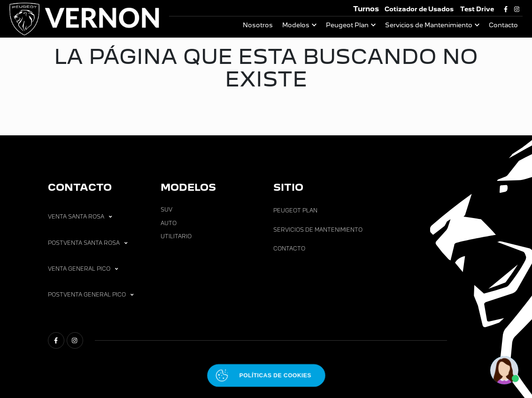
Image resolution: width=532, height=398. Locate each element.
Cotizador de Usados (419, 9)
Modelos (296, 25)
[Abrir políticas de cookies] (266, 375)
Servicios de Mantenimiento (429, 25)
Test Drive (477, 9)
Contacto (503, 25)
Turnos (366, 9)
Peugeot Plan (347, 25)
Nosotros (258, 25)
